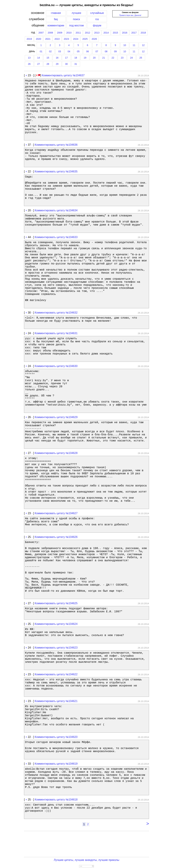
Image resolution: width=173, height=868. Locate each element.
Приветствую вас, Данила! (130, 15)
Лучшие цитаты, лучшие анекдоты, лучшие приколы (86, 860)
